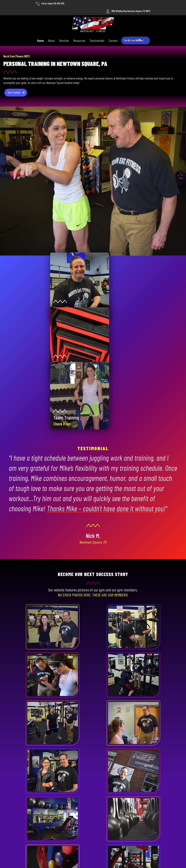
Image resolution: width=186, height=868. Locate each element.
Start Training (14, 74)
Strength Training (74, 812)
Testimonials (127, 18)
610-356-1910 (14, 780)
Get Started (79, 707)
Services (95, 18)
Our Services (103, 707)
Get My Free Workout (164, 18)
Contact (144, 18)
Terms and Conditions (13, 855)
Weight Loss (71, 804)
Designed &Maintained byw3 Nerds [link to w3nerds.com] (170, 852)
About (82, 18)
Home (71, 18)
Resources (110, 18)
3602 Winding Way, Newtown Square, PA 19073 (28, 789)
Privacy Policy (29, 855)
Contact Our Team (16, 799)
